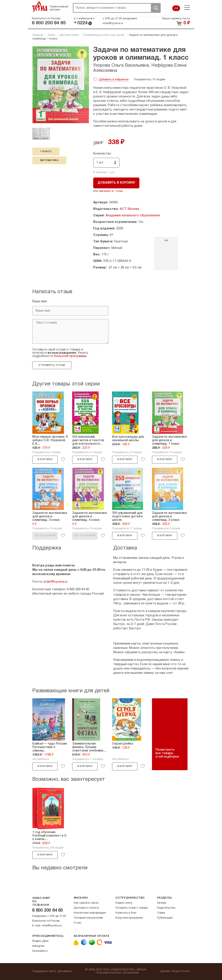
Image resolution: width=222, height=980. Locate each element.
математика (49, 160)
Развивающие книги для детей (104, 35)
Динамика (65, 971)
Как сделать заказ (86, 903)
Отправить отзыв (52, 365)
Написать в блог (126, 913)
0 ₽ (176, 9)
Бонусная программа (129, 918)
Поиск (156, 8)
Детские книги (69, 35)
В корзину (45, 459)
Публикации (165, 918)
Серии (161, 913)
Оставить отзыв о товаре (131, 908)
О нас (78, 923)
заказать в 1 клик (111, 191)
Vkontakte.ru (40, 951)
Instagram (38, 946)
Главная (38, 35)
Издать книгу (124, 903)
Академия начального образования (133, 215)
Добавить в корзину (116, 183)
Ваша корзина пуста (176, 19)
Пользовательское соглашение (117, 973)
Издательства (166, 908)
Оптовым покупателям (88, 918)
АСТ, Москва (129, 209)
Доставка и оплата (86, 908)
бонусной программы (70, 356)
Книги (51, 35)
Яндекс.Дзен (40, 941)
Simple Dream (181, 971)
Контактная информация (90, 913)
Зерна (40, 7)
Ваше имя (40, 301)
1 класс (46, 151)
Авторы (162, 903)
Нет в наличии (45, 536)
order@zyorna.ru (113, 23)
